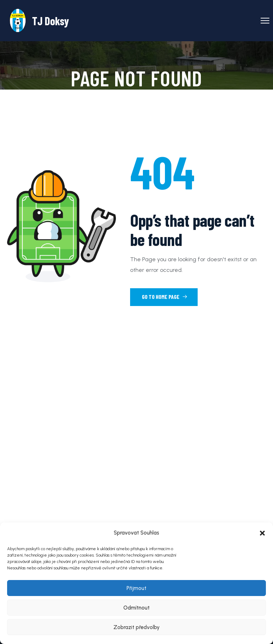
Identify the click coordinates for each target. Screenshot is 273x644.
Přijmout (136, 588)
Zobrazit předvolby (136, 627)
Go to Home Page (165, 297)
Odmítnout (136, 608)
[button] (262, 533)
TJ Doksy (50, 21)
